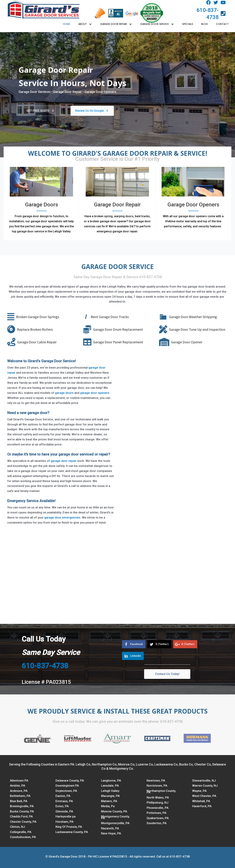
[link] (67, 24)
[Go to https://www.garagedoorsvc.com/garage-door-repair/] (117, 201)
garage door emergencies (62, 517)
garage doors (65, 393)
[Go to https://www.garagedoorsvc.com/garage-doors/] (41, 201)
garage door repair (64, 461)
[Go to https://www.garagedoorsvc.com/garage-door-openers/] (193, 199)
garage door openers (95, 393)
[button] (209, 3)
